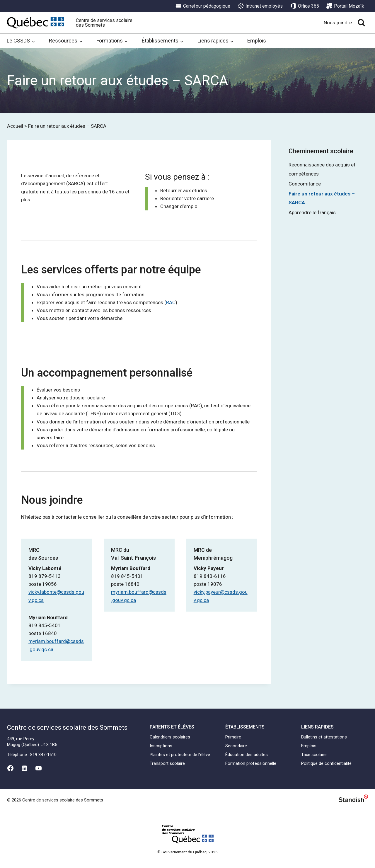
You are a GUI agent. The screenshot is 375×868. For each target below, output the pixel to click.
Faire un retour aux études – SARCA (322, 198)
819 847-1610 (43, 755)
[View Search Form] (361, 23)
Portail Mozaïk (345, 6)
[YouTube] (39, 768)
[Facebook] (10, 768)
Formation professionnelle (251, 763)
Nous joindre (338, 23)
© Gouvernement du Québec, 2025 (187, 852)
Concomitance (305, 184)
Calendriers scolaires (170, 737)
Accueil (15, 126)
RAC (171, 302)
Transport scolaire (167, 763)
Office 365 (305, 6)
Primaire (233, 737)
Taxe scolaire (314, 755)
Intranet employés (260, 6)
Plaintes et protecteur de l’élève (180, 755)
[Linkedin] (24, 768)
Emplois (257, 41)
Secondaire (236, 746)
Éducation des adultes (247, 755)
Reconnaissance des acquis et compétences (322, 169)
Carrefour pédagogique (203, 6)
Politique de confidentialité (326, 763)
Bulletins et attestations (324, 737)
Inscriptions (161, 746)
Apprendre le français (312, 212)
